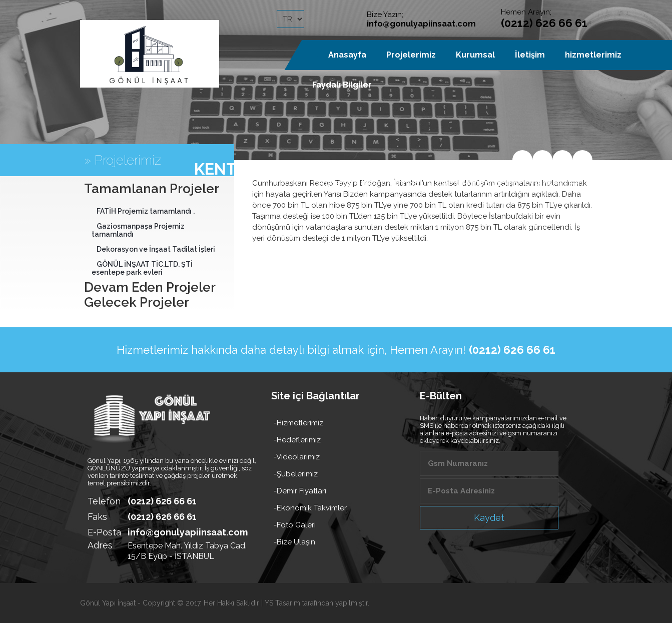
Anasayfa (335, 183)
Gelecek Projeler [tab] (137, 302)
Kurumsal (475, 55)
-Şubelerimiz (296, 474)
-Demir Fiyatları (300, 491)
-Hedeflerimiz (297, 440)
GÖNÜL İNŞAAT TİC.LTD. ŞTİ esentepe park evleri (142, 268)
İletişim (530, 55)
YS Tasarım (282, 603)
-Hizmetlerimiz (298, 423)
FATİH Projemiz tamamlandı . (146, 211)
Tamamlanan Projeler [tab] (152, 189)
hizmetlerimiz (593, 55)
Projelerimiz (411, 55)
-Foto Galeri (295, 525)
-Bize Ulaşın (294, 542)
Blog (370, 183)
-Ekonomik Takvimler (310, 508)
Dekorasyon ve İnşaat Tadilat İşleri (156, 249)
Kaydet (489, 518)
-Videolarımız (297, 457)
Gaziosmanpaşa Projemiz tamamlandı (138, 230)
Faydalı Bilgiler (342, 85)
